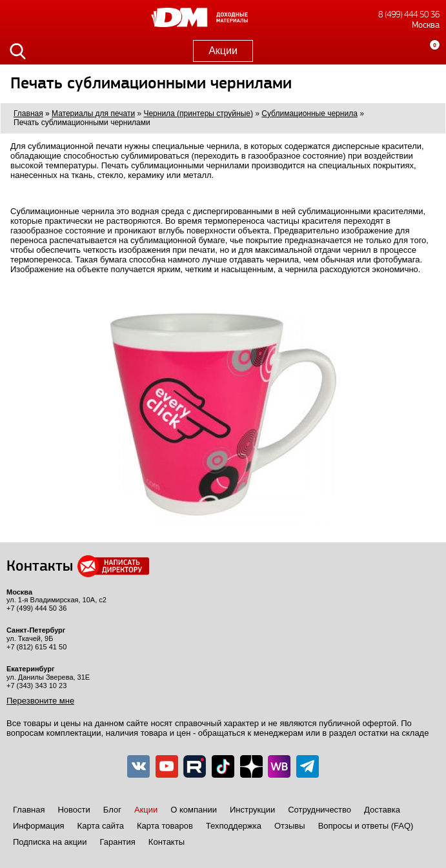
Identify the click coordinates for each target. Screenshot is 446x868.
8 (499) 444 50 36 (409, 15)
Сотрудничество (319, 810)
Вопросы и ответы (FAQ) (366, 826)
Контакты (167, 842)
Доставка (382, 810)
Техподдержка (234, 826)
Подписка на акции (50, 842)
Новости (74, 810)
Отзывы (290, 826)
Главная (29, 810)
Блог (112, 810)
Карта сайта (101, 826)
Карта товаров (165, 826)
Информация (39, 826)
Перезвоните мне (40, 701)
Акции (223, 51)
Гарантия (117, 842)
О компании (194, 810)
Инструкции (252, 810)
